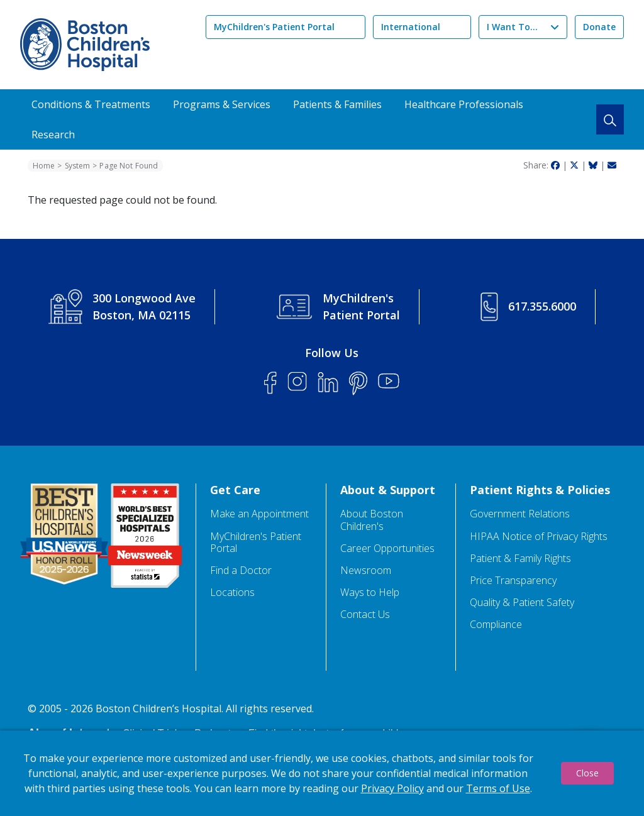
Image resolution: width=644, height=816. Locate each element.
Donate (599, 27)
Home (44, 166)
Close (587, 773)
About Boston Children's (372, 520)
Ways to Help (370, 593)
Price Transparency (513, 581)
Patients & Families (337, 104)
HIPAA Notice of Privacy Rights (539, 537)
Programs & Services (222, 104)
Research (53, 135)
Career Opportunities (387, 549)
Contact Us (365, 615)
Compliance (496, 625)
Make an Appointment (259, 514)
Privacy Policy (392, 788)
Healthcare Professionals (464, 104)
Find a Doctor (241, 571)
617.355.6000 (542, 306)
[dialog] (322, 773)
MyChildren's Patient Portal (274, 27)
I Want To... (512, 27)
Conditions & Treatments (91, 104)
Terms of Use (498, 788)
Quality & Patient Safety (522, 603)
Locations (232, 593)
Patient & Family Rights (520, 559)
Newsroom (366, 571)
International (411, 27)
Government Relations (520, 514)
